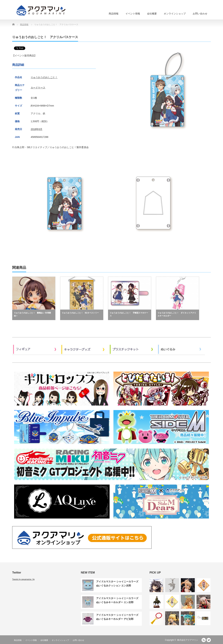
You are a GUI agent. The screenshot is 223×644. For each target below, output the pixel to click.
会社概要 (152, 14)
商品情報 (114, 14)
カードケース (38, 88)
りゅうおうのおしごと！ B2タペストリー (80, 313)
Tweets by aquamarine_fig (23, 579)
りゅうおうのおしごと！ (44, 77)
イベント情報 (133, 14)
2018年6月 (36, 129)
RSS (204, 640)
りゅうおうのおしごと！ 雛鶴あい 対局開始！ (32, 314)
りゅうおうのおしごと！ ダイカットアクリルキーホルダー (177, 314)
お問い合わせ (200, 14)
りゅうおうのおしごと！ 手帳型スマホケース (129, 314)
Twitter (209, 640)
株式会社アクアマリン (188, 640)
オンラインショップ (175, 14)
